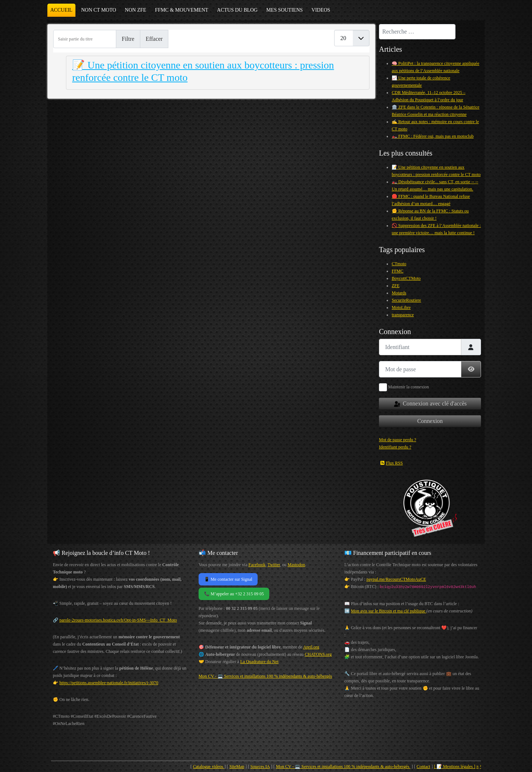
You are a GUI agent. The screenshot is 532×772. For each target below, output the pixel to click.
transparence (403, 315)
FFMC (398, 271)
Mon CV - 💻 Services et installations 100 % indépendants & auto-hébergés (265, 676)
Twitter (274, 565)
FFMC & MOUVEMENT (181, 10)
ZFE (396, 286)
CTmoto (399, 264)
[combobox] (417, 32)
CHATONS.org (318, 654)
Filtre (128, 39)
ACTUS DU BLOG (237, 10)
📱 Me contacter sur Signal (228, 579)
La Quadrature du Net (259, 662)
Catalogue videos (209, 767)
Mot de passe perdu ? (398, 440)
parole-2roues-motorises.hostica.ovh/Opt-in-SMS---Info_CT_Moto (118, 620)
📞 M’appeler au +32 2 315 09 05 (234, 594)
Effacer (154, 39)
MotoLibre (401, 307)
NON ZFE (136, 10)
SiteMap (237, 767)
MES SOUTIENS (285, 10)
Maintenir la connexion (408, 387)
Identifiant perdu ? (395, 447)
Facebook (257, 565)
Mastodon (296, 565)
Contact (423, 767)
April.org (311, 647)
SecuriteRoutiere (406, 300)
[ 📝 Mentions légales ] (455, 767)
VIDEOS (321, 10)
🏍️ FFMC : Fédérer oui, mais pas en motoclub (433, 136)
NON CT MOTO (99, 10)
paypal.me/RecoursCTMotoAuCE (396, 579)
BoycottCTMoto (406, 278)
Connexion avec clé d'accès (430, 404)
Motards (399, 293)
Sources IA (260, 767)
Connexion (430, 421)
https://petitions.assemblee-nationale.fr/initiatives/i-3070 (109, 683)
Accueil (61, 10)
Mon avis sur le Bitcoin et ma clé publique (389, 611)
